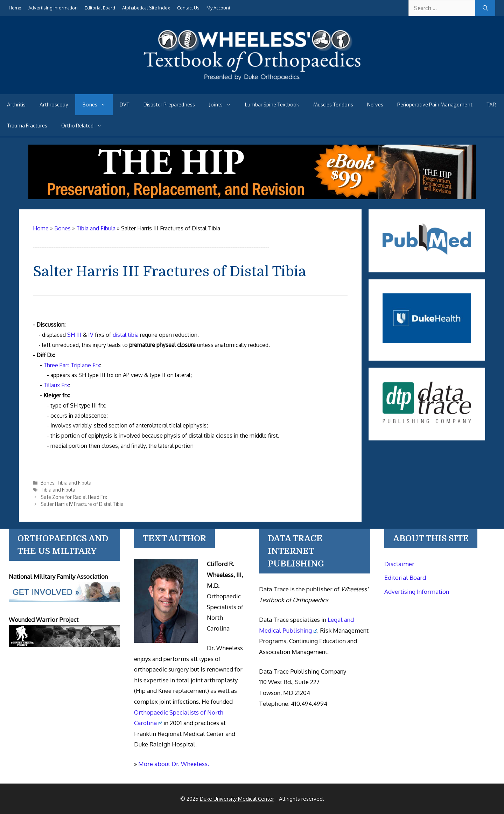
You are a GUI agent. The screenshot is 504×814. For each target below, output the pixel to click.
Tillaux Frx (56, 385)
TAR (491, 105)
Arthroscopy (54, 105)
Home (15, 8)
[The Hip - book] (252, 197)
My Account (218, 8)
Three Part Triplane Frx (72, 365)
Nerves (375, 105)
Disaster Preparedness (169, 105)
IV (91, 335)
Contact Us (188, 8)
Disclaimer (399, 564)
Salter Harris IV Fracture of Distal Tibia (82, 504)
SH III (74, 335)
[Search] (485, 8)
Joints (223, 105)
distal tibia (126, 335)
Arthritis (16, 105)
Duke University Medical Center (237, 799)
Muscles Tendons (333, 105)
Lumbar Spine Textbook (272, 105)
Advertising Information (53, 8)
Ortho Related (85, 126)
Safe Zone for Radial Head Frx (74, 497)
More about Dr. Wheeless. (174, 764)
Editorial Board (100, 8)
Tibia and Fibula (74, 483)
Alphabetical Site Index (146, 8)
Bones (97, 105)
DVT (125, 105)
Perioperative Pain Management (435, 105)
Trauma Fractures (27, 126)
